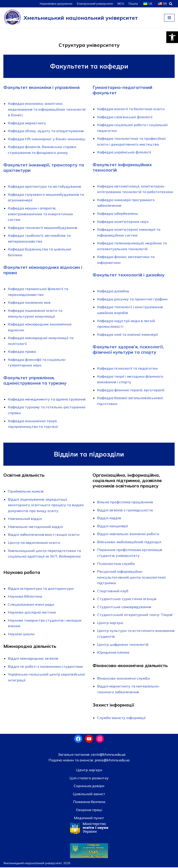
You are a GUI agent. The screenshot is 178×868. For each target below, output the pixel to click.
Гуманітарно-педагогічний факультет (122, 90)
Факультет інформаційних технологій (122, 167)
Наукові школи (21, 634)
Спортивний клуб (113, 591)
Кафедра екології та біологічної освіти (131, 109)
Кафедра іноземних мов (29, 303)
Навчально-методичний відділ (35, 527)
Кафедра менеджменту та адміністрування (47, 399)
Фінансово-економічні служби (123, 679)
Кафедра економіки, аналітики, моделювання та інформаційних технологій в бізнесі (47, 109)
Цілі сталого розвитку (89, 779)
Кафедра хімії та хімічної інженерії (127, 335)
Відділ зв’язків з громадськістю (125, 510)
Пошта (133, 4)
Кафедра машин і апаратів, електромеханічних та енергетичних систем (40, 214)
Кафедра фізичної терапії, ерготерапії (131, 390)
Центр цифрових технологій (123, 645)
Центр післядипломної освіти (34, 543)
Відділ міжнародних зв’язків (33, 659)
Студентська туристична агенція (127, 599)
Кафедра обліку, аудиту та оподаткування (46, 131)
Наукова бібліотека (25, 597)
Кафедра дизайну (113, 291)
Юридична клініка (113, 653)
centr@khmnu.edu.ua (108, 755)
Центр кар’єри (110, 623)
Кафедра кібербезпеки (117, 214)
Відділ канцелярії (112, 526)
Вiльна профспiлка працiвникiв (125, 502)
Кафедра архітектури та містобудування (44, 187)
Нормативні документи (56, 4)
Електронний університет (95, 4)
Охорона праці (89, 810)
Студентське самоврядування (124, 607)
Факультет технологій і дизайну (129, 275)
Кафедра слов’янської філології (125, 117)
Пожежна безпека (89, 803)
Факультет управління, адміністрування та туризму (35, 380)
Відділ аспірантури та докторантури (41, 589)
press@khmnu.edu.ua (112, 761)
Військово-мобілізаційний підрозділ (129, 542)
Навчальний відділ (25, 519)
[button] (172, 37)
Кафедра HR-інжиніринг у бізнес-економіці (47, 139)
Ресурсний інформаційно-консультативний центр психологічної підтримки (131, 578)
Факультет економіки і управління (41, 87)
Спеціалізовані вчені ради (31, 605)
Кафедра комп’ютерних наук (123, 222)
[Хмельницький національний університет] (71, 18)
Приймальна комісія (26, 492)
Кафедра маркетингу (27, 123)
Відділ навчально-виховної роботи (128, 534)
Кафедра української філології (124, 152)
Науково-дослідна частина (32, 613)
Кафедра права (22, 352)
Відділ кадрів (109, 518)
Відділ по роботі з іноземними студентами (45, 667)
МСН (120, 4)
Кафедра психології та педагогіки (127, 368)
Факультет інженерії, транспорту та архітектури (44, 168)
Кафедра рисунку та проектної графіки (132, 299)
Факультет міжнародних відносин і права (43, 270)
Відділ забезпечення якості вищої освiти (44, 535)
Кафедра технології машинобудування (42, 228)
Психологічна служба (116, 564)
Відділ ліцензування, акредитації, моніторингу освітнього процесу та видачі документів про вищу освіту (46, 505)
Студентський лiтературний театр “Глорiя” (135, 615)
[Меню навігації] (169, 18)
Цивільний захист (89, 795)
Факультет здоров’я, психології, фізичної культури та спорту (128, 350)
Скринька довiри (89, 787)
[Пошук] (171, 4)
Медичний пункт (89, 818)
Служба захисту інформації (121, 718)
